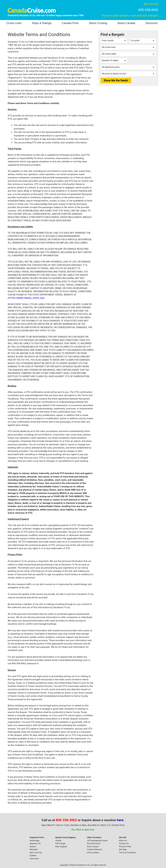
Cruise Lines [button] (14, 23)
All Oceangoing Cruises (97, 840)
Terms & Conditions (127, 853)
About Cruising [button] (98, 23)
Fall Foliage (60, 843)
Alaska (58, 840)
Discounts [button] (151, 23)
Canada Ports (70, 23)
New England (61, 847)
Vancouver (34, 859)
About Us (123, 840)
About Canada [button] (126, 23)
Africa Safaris (93, 853)
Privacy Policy (125, 847)
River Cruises (93, 847)
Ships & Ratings (42, 23)
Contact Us (124, 843)
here (120, 820)
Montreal (34, 849)
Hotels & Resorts (94, 849)
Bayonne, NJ (35, 843)
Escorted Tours (94, 843)
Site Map (123, 849)
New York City (36, 853)
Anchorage (34, 840)
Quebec (33, 855)
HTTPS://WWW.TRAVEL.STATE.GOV (26, 298)
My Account (151, 4)
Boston (33, 847)
